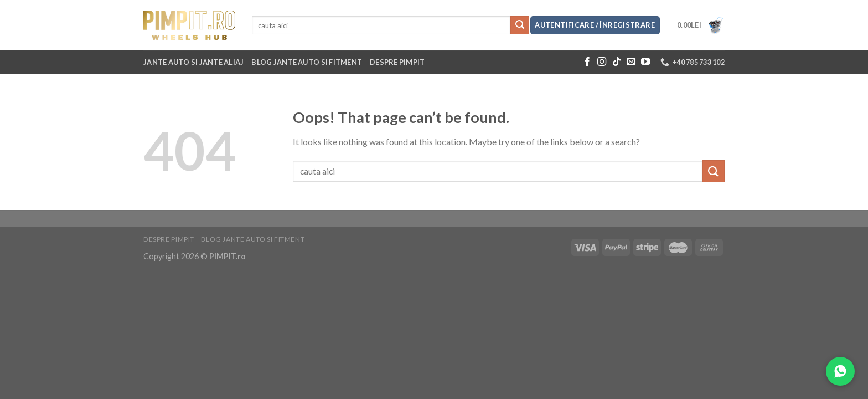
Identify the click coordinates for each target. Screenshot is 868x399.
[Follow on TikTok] (617, 62)
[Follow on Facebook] (587, 62)
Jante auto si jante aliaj (193, 62)
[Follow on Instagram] (602, 62)
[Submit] (520, 25)
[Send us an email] (631, 62)
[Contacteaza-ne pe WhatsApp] (840, 371)
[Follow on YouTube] (645, 62)
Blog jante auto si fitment (307, 62)
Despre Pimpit (397, 62)
